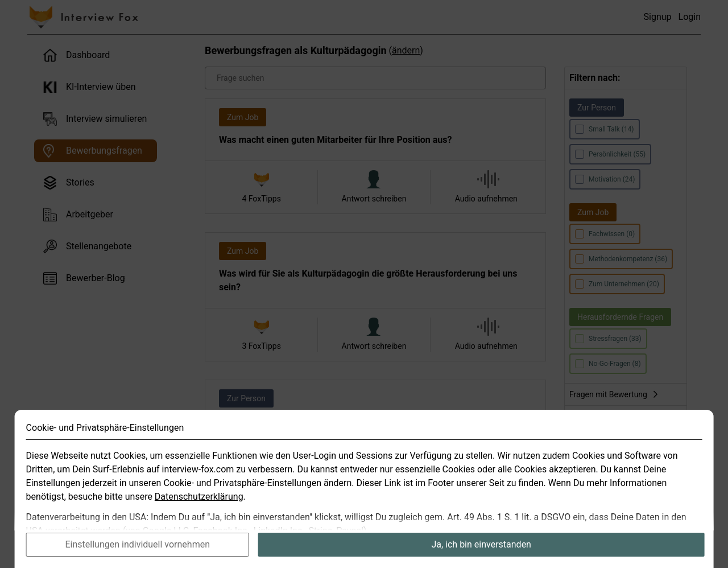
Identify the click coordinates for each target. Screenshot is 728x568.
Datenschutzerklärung (199, 502)
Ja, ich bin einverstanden (481, 550)
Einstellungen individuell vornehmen (137, 550)
